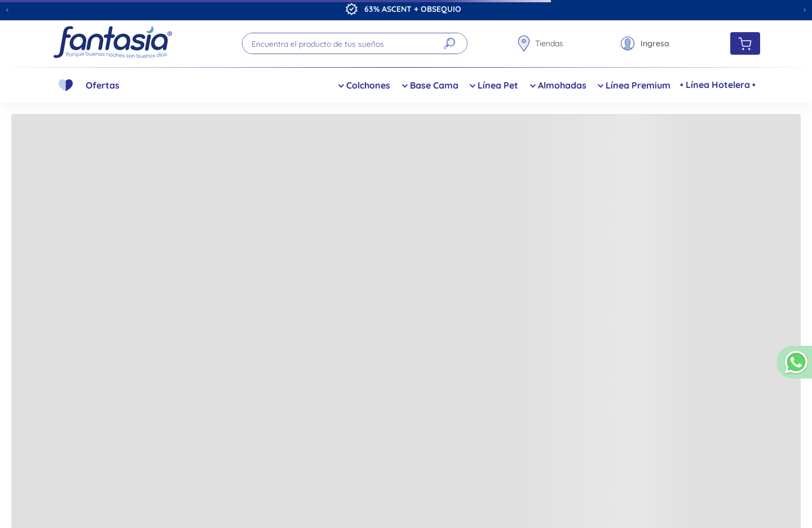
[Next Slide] (805, 10)
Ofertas (103, 85)
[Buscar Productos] (449, 43)
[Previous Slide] (7, 10)
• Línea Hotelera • (718, 85)
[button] (794, 367)
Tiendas (549, 43)
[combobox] (355, 43)
